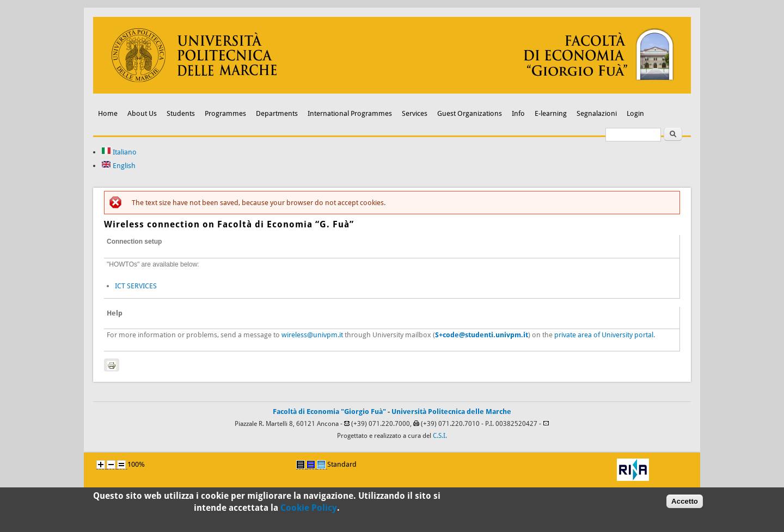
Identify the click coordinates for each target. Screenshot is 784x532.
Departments (277, 113)
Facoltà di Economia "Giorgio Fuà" (329, 412)
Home (108, 113)
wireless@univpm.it (312, 335)
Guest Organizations (470, 113)
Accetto (685, 504)
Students (181, 113)
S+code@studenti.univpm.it (482, 335)
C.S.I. (440, 436)
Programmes (225, 113)
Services (415, 113)
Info (518, 113)
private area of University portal (604, 335)
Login (635, 113)
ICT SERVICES (136, 286)
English (118, 166)
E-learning (551, 113)
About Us (142, 113)
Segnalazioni (597, 113)
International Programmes (350, 113)
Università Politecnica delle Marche (451, 412)
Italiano (119, 152)
